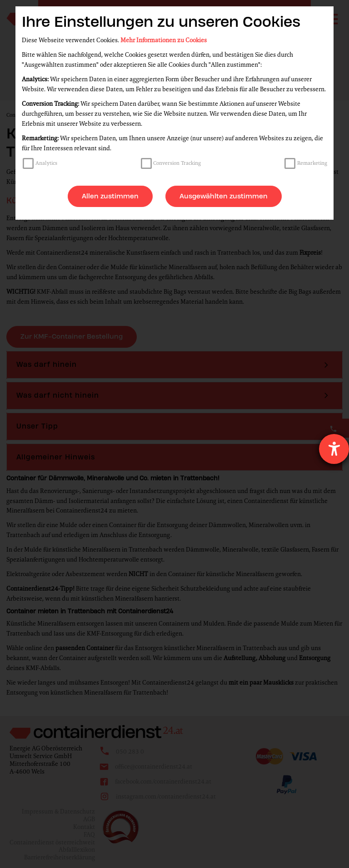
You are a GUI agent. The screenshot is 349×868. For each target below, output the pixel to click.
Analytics (46, 163)
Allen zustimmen (110, 196)
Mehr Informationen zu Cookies (164, 40)
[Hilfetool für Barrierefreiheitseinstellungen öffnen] (334, 449)
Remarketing (312, 163)
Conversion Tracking (177, 163)
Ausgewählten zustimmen (224, 196)
